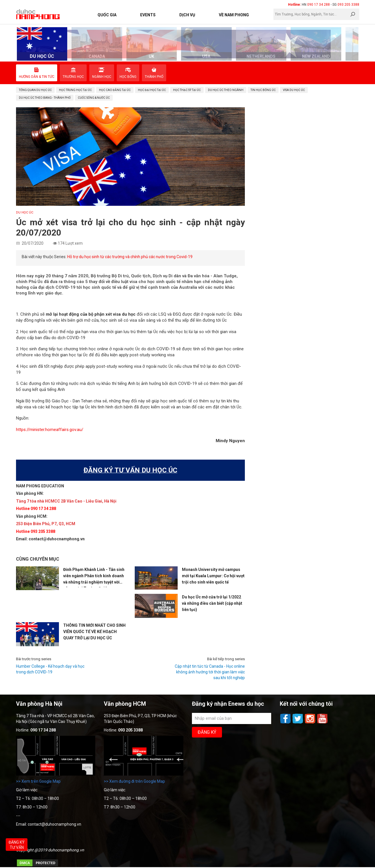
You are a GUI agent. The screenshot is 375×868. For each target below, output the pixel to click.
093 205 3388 (348, 5)
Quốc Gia (107, 15)
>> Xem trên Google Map (38, 781)
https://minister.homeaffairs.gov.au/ (50, 430)
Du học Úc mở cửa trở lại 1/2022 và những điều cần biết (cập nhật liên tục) (212, 603)
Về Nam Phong (234, 15)
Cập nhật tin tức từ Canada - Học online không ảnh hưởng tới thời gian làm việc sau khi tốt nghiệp (210, 672)
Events (148, 15)
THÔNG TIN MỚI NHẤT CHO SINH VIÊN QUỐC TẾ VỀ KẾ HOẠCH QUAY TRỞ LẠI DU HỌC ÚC (94, 632)
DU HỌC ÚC (25, 212)
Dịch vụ (187, 15)
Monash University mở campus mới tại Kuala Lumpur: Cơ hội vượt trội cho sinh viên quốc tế (213, 576)
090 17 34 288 (319, 5)
